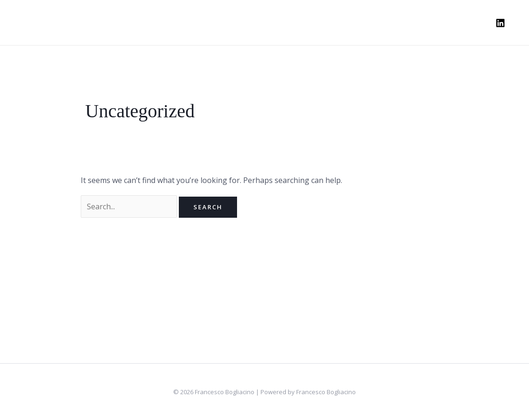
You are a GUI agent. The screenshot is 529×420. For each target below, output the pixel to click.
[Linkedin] (500, 23)
